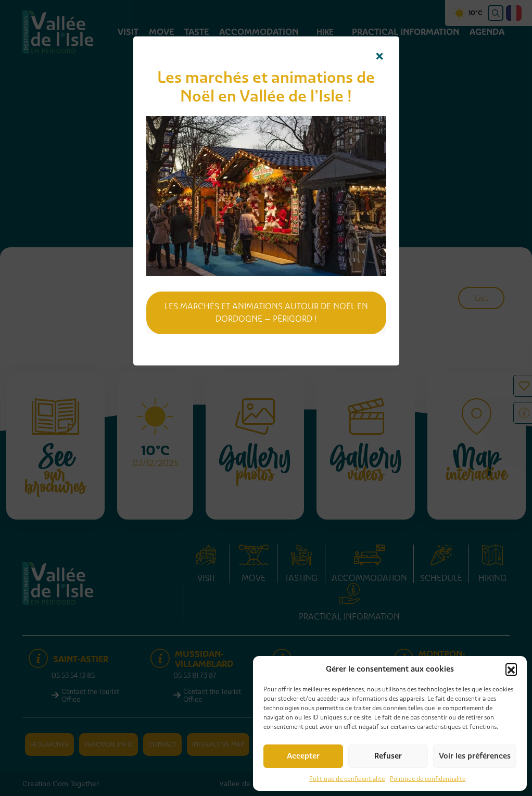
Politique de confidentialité (347, 779)
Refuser (388, 756)
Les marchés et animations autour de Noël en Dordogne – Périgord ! (266, 313)
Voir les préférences (475, 756)
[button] (511, 669)
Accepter (303, 756)
